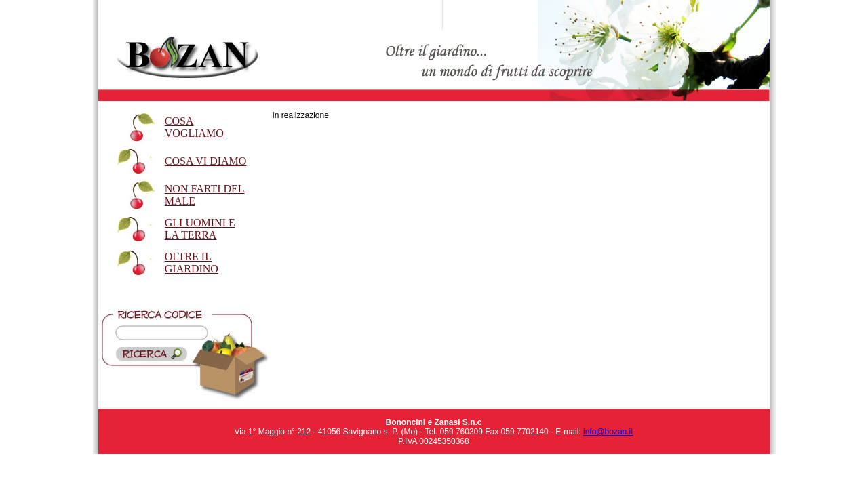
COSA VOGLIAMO (194, 127)
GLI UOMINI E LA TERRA (200, 229)
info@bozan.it (608, 432)
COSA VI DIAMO (206, 161)
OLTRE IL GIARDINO (192, 263)
